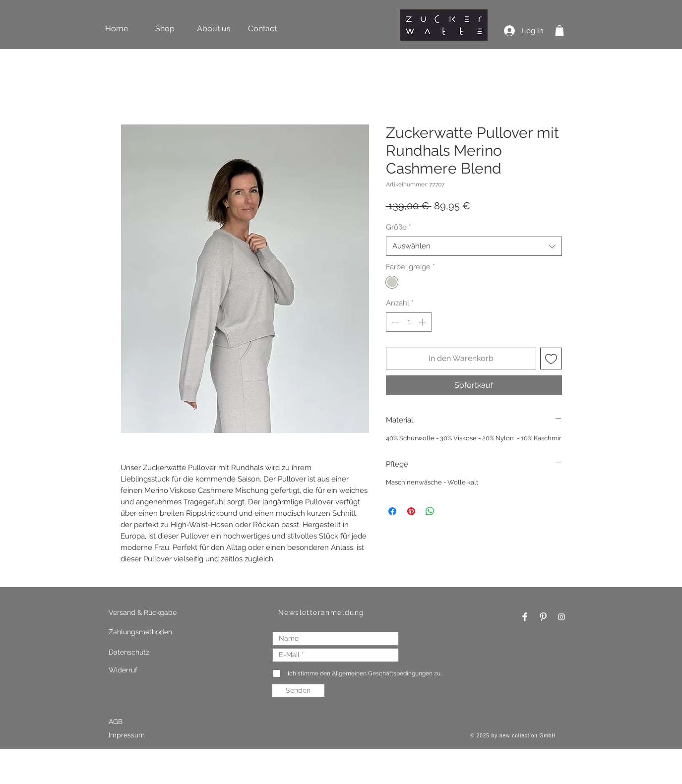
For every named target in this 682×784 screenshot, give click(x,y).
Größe (399, 227)
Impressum (128, 735)
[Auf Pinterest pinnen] (411, 511)
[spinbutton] (408, 322)
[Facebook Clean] (525, 617)
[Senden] (298, 691)
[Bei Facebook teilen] (392, 511)
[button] (559, 31)
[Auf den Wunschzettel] (551, 359)
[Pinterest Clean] (543, 617)
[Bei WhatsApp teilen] (430, 511)
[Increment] (423, 322)
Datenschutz (129, 652)
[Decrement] (394, 322)
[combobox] (474, 246)
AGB (116, 722)
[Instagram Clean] (561, 617)
